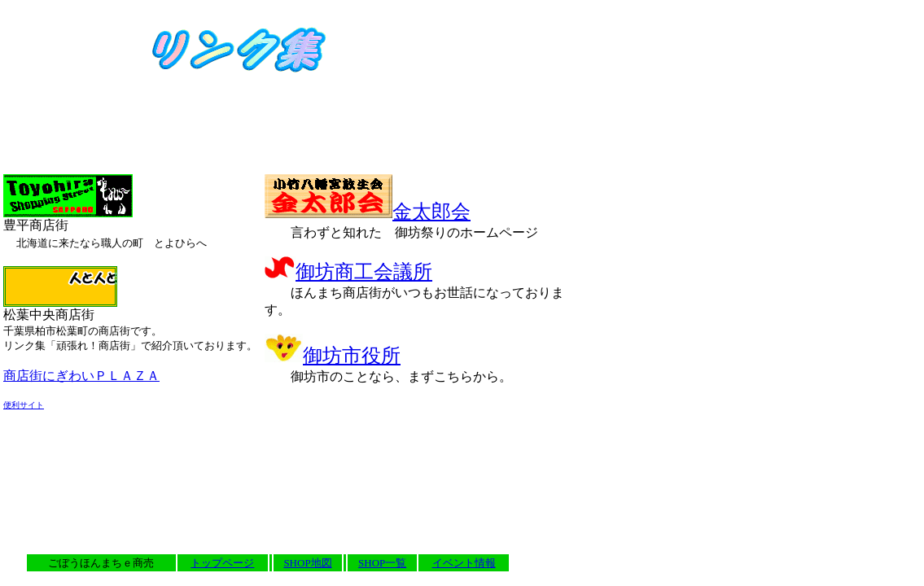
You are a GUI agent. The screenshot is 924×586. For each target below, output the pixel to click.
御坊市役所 (333, 356)
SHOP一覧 (382, 563)
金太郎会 (368, 212)
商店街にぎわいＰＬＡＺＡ (81, 376)
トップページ (222, 563)
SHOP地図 (307, 563)
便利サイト (24, 405)
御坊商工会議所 (348, 272)
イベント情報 (464, 563)
